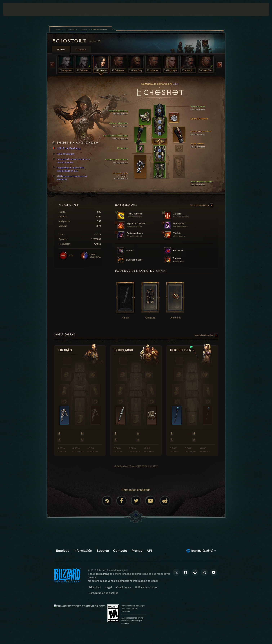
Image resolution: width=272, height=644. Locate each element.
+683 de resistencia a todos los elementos (70, 178)
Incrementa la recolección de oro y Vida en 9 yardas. (72, 161)
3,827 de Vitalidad (64, 154)
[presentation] (16, 9)
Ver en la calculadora (202, 205)
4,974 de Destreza (67, 148)
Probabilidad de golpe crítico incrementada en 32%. (69, 169)
